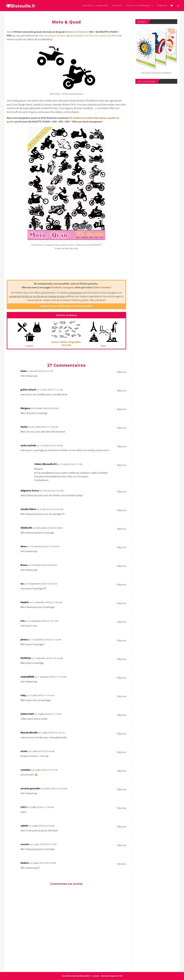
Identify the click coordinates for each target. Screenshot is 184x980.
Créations (162, 6)
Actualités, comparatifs (96, 6)
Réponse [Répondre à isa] (122, 585)
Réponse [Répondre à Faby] (122, 696)
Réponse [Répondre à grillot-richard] (122, 391)
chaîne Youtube (101, 287)
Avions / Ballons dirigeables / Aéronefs (66, 344)
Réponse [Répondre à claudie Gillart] (122, 510)
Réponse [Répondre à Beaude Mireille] (122, 734)
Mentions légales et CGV (112, 976)
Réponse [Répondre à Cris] (122, 622)
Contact (96, 976)
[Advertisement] (66, 267)
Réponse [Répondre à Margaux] (122, 409)
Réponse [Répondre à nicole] (122, 752)
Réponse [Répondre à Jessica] (122, 640)
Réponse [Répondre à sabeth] (122, 827)
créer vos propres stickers (52, 36)
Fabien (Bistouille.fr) (45, 464)
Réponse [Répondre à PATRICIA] (122, 659)
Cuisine (29, 346)
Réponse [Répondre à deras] (122, 547)
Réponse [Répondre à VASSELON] (122, 529)
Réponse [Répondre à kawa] (122, 372)
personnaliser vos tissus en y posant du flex (92, 36)
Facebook (56, 287)
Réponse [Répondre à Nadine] (122, 864)
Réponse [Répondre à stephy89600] (122, 678)
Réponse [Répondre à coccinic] (122, 845)
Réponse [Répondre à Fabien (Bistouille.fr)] (122, 465)
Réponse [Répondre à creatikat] (122, 771)
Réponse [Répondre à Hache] (122, 428)
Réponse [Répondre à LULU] (122, 808)
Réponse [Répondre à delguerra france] (122, 492)
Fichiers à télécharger (138, 6)
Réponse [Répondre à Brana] (122, 566)
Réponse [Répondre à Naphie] (122, 603)
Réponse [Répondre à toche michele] (122, 446)
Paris (103, 346)
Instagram (69, 287)
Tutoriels (117, 6)
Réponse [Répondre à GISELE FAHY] (122, 715)
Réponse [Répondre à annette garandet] (122, 789)
